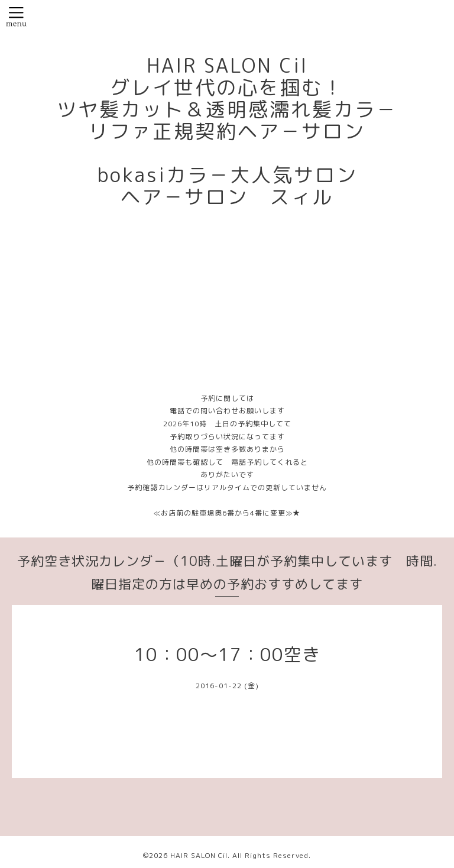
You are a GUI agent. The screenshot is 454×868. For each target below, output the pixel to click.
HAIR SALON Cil (199, 855)
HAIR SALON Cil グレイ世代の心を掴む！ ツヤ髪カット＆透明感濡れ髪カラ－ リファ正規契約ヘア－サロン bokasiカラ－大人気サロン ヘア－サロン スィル (227, 131)
